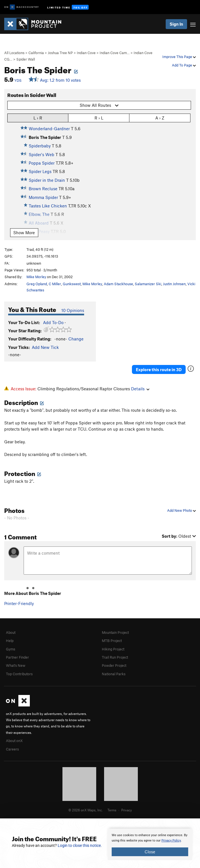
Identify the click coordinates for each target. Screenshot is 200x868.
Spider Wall (26, 59)
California (36, 53)
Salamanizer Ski (148, 284)
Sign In (176, 24)
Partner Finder (17, 657)
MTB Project (112, 641)
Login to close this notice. (80, 845)
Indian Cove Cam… (115, 53)
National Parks (114, 674)
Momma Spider (43, 197)
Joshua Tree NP (60, 53)
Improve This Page (179, 57)
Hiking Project (113, 649)
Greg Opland (37, 284)
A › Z (160, 118)
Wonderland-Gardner (49, 129)
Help (10, 641)
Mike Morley (36, 277)
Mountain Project (115, 632)
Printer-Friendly (19, 603)
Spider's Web (41, 154)
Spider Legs (40, 171)
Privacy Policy (171, 841)
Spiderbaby (40, 146)
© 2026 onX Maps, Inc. (86, 810)
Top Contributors (19, 674)
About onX (14, 741)
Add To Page (184, 65)
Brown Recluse (43, 189)
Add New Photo (181, 510)
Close (150, 852)
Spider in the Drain (47, 180)
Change (76, 339)
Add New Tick (45, 347)
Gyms (11, 649)
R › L (99, 118)
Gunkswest (72, 284)
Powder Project (114, 665)
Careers (12, 749)
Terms (112, 810)
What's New (16, 665)
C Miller (55, 284)
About (11, 632)
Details (140, 389)
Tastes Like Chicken (48, 206)
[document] (150, 844)
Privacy (127, 810)
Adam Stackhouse (118, 284)
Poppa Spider (42, 163)
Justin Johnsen (174, 284)
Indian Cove (86, 53)
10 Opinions (73, 310)
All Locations (14, 53)
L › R (38, 118)
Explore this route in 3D (159, 369)
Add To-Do (53, 322)
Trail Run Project (115, 657)
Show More (24, 232)
